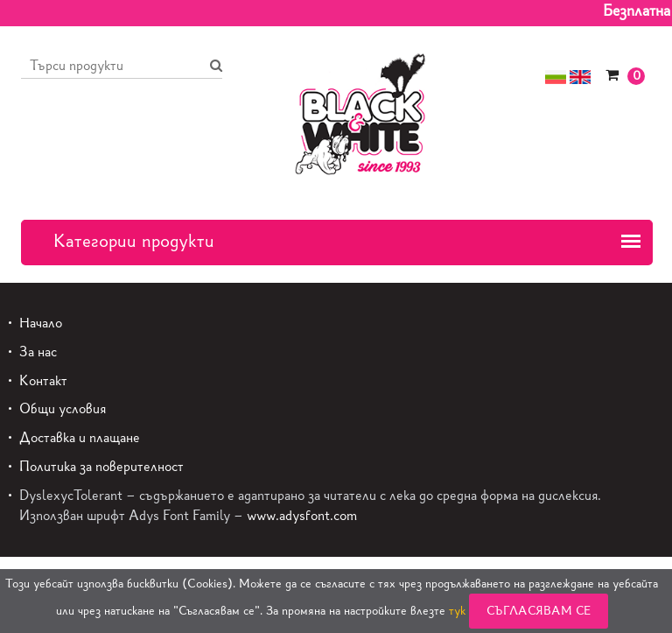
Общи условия (63, 408)
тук (457, 611)
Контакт (43, 380)
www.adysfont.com (302, 515)
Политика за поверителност (101, 466)
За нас (38, 352)
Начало (41, 323)
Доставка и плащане (80, 437)
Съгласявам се (539, 611)
